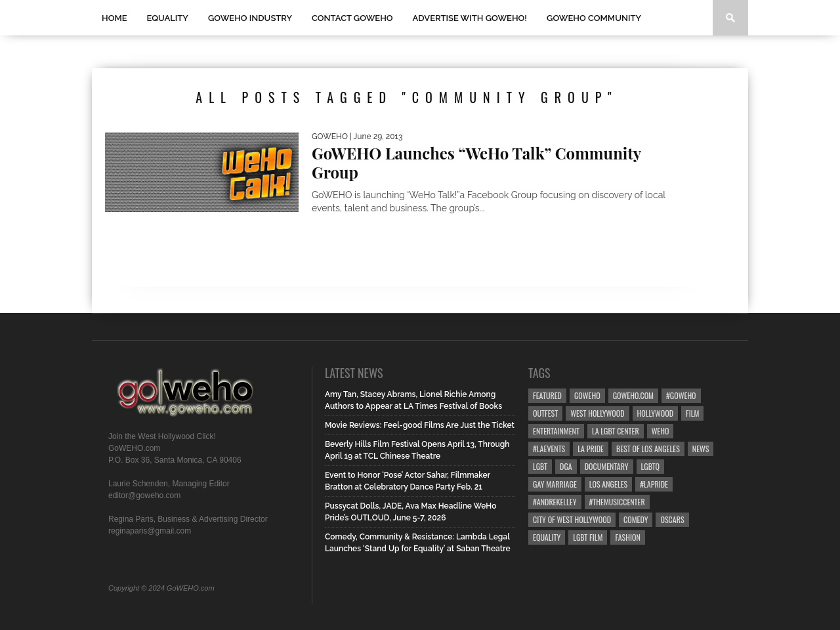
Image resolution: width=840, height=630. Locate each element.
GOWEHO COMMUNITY (594, 18)
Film (692, 413)
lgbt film (588, 537)
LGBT (540, 466)
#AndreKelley (555, 502)
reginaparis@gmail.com (150, 531)
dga (566, 466)
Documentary (607, 466)
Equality (168, 18)
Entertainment (556, 431)
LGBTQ (651, 466)
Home (115, 18)
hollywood (655, 413)
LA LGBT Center (616, 431)
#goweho (681, 395)
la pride (591, 449)
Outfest (545, 413)
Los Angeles (608, 484)
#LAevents (549, 449)
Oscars (672, 519)
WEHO (661, 431)
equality (547, 537)
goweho (587, 395)
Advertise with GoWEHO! (470, 18)
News (701, 449)
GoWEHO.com (633, 395)
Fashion (627, 537)
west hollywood (597, 413)
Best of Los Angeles (648, 449)
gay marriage (555, 484)
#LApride (654, 484)
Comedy (636, 519)
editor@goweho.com (144, 495)
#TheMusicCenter (617, 502)
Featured (547, 395)
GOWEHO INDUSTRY (250, 18)
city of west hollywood (572, 519)
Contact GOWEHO (352, 18)
